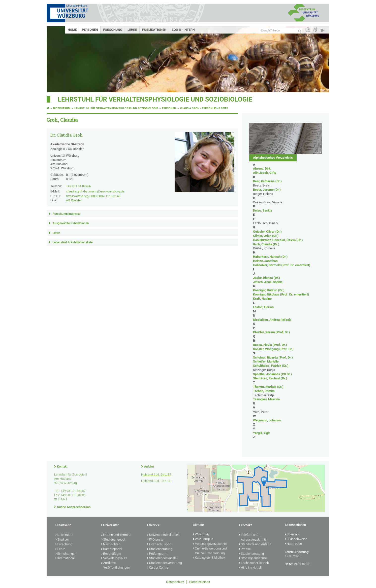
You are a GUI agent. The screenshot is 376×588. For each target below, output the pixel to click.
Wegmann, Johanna (267, 420)
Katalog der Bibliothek (209, 558)
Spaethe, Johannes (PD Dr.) (272, 374)
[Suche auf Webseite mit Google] (281, 31)
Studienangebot (113, 540)
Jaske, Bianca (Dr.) (266, 278)
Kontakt (62, 467)
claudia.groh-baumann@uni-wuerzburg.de (95, 191)
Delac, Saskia (263, 210)
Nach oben (293, 544)
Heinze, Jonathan (265, 261)
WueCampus (203, 539)
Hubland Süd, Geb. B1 (156, 474)
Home (72, 30)
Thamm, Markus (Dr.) (268, 387)
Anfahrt (149, 467)
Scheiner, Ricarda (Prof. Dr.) (273, 357)
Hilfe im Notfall (250, 568)
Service (153, 525)
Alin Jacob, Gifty (265, 173)
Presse (245, 549)
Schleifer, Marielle (266, 361)
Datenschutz (175, 582)
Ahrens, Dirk (262, 168)
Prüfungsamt (157, 554)
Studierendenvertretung (164, 563)
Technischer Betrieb (254, 563)
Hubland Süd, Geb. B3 (156, 481)
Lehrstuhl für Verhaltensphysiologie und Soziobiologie (155, 99)
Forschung (113, 30)
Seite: (289, 564)
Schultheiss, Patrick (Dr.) (271, 366)
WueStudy (201, 535)
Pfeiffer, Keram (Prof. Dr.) (271, 332)
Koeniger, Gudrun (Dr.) (269, 290)
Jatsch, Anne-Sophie (268, 282)
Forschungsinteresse (66, 214)
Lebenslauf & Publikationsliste (73, 242)
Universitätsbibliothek (163, 535)
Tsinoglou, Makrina (266, 399)
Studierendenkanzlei (162, 558)
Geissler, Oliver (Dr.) (267, 232)
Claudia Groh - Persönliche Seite (204, 108)
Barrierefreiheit (200, 582)
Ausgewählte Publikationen (71, 223)
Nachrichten (111, 545)
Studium (62, 540)
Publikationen (154, 30)
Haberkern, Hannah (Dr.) (270, 257)
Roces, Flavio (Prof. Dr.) (270, 345)
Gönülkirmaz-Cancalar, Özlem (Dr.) (278, 240)
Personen (90, 30)
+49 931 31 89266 (78, 186)
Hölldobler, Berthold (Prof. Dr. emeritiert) (282, 265)
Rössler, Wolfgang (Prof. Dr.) (273, 349)
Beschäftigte (111, 554)
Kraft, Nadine (262, 299)
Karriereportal (112, 549)
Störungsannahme (253, 558)
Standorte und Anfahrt (255, 545)
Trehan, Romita (264, 391)
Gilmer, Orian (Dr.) (266, 236)
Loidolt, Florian (263, 307)
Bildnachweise (296, 539)
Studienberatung (160, 549)
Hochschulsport (159, 545)
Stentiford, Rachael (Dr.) (270, 378)
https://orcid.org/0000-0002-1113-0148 (93, 196)
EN (322, 30)
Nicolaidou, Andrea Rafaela (272, 320)
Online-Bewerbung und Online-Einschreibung (210, 551)
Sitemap (292, 535)
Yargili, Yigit (261, 433)
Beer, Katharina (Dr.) (267, 181)
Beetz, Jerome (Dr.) (267, 190)
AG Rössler (74, 200)
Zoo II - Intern (183, 30)
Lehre (132, 30)
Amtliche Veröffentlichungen (115, 566)
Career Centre (158, 568)
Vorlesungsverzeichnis (210, 544)
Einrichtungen (66, 554)
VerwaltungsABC (114, 558)
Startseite (63, 525)
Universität (64, 535)
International (65, 558)
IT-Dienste (155, 540)
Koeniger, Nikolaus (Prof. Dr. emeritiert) (281, 294)
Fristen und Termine (116, 535)
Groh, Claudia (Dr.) (266, 244)
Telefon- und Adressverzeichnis (253, 537)
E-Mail (63, 499)
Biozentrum (62, 108)
